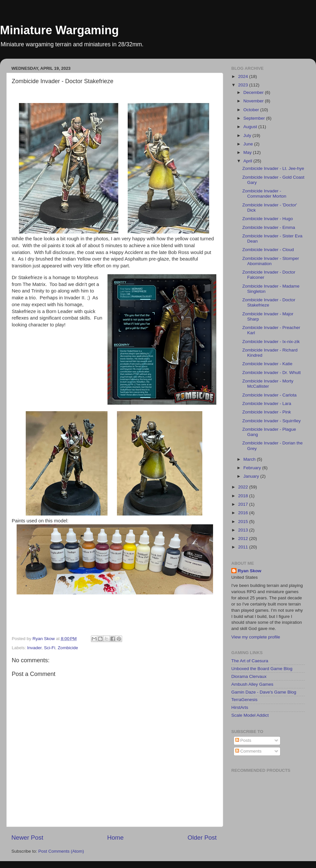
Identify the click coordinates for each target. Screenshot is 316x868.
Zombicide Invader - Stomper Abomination (271, 261)
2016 (244, 513)
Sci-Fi (50, 648)
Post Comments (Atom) (61, 851)
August (251, 127)
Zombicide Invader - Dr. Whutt (272, 373)
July (248, 135)
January (252, 476)
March (250, 459)
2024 (244, 76)
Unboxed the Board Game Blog (262, 669)
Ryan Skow (250, 571)
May (248, 152)
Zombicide (68, 648)
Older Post (202, 838)
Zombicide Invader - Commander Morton (264, 194)
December (254, 92)
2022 (244, 487)
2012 (244, 539)
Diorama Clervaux (249, 676)
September (255, 118)
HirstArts (240, 707)
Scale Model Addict (250, 715)
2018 (244, 496)
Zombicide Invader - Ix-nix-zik (271, 342)
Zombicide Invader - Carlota (270, 395)
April (248, 161)
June (249, 144)
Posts (243, 740)
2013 (244, 530)
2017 (244, 504)
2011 (244, 547)
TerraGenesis (244, 700)
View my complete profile (256, 637)
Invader (34, 648)
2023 (244, 85)
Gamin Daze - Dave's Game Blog (264, 692)
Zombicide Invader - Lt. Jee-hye (273, 168)
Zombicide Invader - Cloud (268, 250)
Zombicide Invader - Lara (267, 404)
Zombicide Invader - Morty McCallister (268, 384)
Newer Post (27, 838)
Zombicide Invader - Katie (267, 364)
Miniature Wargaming (59, 30)
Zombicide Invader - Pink (267, 412)
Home (115, 838)
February (253, 468)
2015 (244, 522)
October (252, 110)
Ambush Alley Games (252, 684)
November (254, 101)
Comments (248, 751)
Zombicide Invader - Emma (269, 227)
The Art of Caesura (250, 661)
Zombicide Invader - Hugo (268, 219)
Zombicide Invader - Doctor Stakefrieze (269, 302)
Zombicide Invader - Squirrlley (272, 421)
